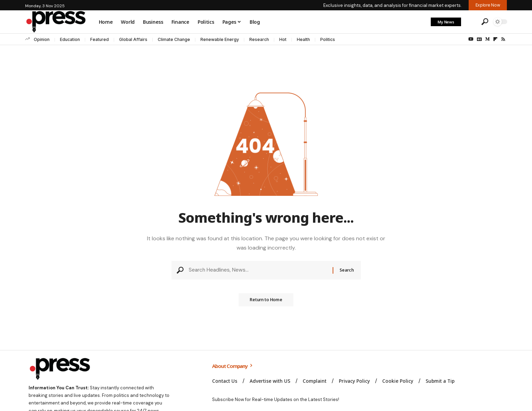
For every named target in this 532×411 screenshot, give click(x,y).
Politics (328, 39)
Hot (283, 39)
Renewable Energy (220, 39)
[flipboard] (495, 39)
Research (259, 39)
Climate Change (174, 39)
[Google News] (479, 39)
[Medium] (487, 39)
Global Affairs (133, 39)
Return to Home (266, 302)
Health (303, 39)
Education (70, 39)
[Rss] (503, 39)
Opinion (42, 39)
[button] (470, 22)
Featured (100, 39)
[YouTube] (471, 39)
